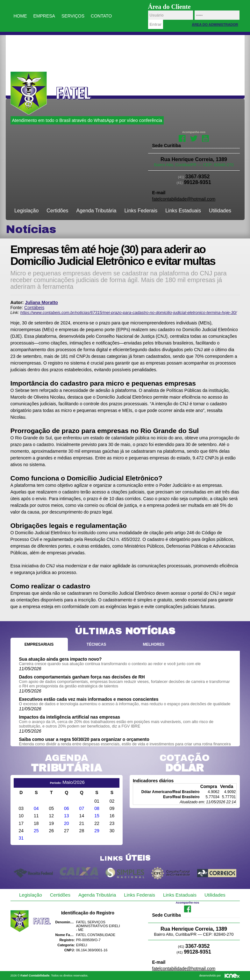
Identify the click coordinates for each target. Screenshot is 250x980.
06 (67, 808)
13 (67, 816)
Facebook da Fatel (182, 138)
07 (82, 808)
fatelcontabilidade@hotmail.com (184, 199)
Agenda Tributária (96, 211)
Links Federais (141, 211)
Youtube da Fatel (205, 138)
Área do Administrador (215, 25)
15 (97, 816)
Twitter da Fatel (194, 138)
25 (36, 831)
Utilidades (220, 211)
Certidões (57, 211)
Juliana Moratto (41, 302)
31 (21, 838)
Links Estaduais (183, 211)
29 (97, 831)
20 (67, 823)
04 (36, 808)
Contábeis (34, 308)
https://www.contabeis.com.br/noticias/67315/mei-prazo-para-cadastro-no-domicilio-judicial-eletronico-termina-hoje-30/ (129, 312)
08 (97, 808)
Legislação (26, 211)
